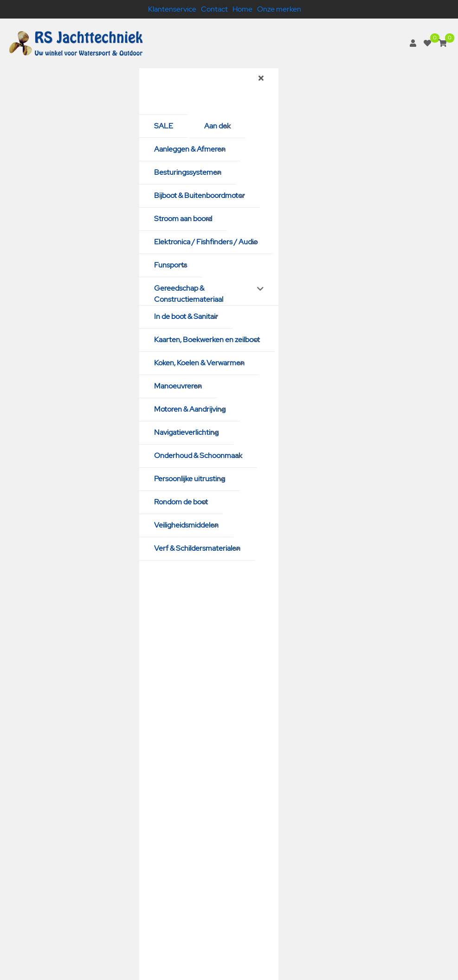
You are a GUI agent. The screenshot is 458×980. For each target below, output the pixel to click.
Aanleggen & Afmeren (190, 149)
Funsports (171, 265)
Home (242, 9)
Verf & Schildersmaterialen (197, 548)
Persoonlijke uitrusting (190, 479)
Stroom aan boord (183, 219)
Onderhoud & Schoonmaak (198, 455)
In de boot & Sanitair (186, 316)
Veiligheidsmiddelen (186, 525)
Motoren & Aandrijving (190, 409)
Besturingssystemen (188, 172)
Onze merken (279, 9)
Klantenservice (172, 9)
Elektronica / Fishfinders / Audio (206, 242)
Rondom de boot (181, 502)
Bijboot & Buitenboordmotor (200, 195)
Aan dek (217, 126)
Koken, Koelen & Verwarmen (199, 363)
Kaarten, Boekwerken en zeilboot (207, 340)
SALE (164, 126)
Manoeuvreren (178, 386)
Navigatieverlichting (186, 432)
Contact (214, 9)
